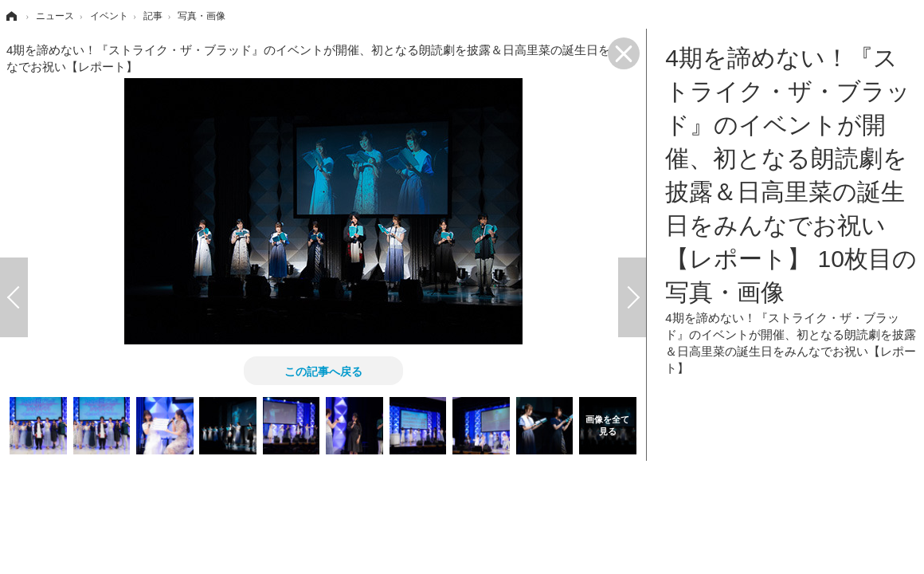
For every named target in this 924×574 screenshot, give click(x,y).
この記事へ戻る (323, 371)
